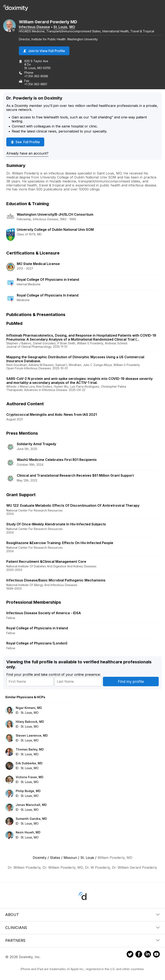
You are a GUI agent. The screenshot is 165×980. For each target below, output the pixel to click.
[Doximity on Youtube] (156, 955)
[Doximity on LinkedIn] (148, 955)
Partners (82, 940)
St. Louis (60, 27)
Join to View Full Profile (44, 51)
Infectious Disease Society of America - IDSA (44, 613)
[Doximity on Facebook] (139, 955)
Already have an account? (27, 153)
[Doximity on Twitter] (130, 955)
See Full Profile (27, 142)
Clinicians (82, 928)
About (82, 915)
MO (72, 27)
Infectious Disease (34, 27)
